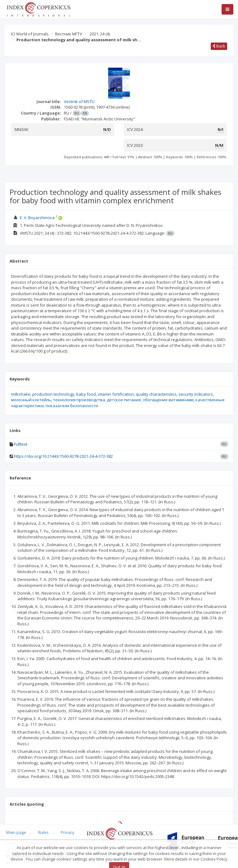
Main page (16, 832)
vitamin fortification (116, 394)
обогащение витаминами (168, 400)
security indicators (196, 394)
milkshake (21, 394)
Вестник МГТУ (69, 34)
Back (219, 46)
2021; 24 (100, 34)
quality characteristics (156, 394)
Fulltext (21, 444)
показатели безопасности (72, 406)
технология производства (79, 400)
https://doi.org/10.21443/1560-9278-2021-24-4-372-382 (63, 456)
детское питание (124, 400)
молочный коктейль (31, 400)
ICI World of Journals (30, 34)
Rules (43, 832)
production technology (53, 394)
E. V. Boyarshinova (37, 218)
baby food (86, 394)
